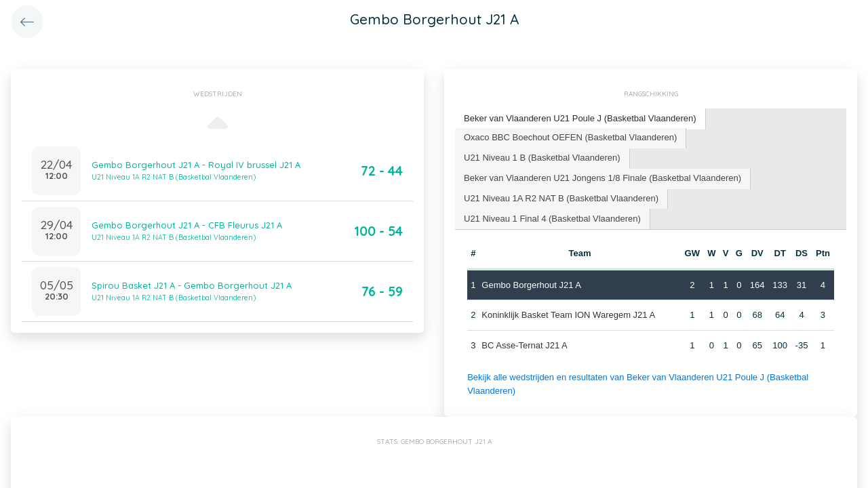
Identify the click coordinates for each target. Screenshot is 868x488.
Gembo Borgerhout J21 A (531, 285)
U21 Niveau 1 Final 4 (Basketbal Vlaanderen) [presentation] (552, 219)
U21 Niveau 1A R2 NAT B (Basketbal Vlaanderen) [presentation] (561, 198)
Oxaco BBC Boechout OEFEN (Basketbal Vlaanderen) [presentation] (570, 137)
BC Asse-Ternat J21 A (524, 345)
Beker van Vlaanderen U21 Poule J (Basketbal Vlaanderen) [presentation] (580, 118)
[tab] (580, 119)
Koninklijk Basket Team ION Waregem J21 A (568, 315)
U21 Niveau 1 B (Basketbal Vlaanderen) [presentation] (542, 158)
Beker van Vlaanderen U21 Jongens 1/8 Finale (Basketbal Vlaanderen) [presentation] (603, 178)
